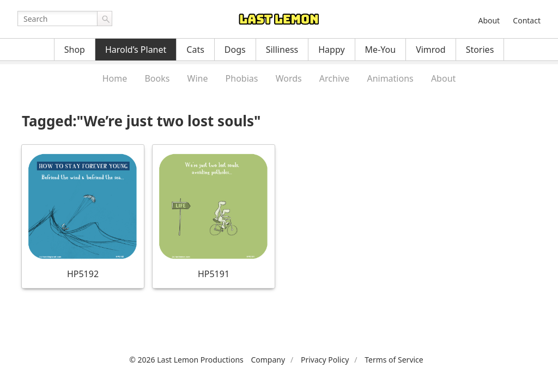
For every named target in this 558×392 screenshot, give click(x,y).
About (489, 20)
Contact (527, 20)
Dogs (235, 50)
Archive (334, 78)
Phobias (242, 78)
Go (105, 19)
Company (268, 360)
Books (157, 78)
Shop (75, 50)
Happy (331, 50)
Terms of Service (394, 360)
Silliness (282, 50)
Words (289, 78)
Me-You (381, 50)
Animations (390, 78)
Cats (195, 50)
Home (115, 78)
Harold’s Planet (136, 50)
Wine (198, 78)
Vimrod (431, 50)
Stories (480, 50)
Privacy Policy (325, 360)
